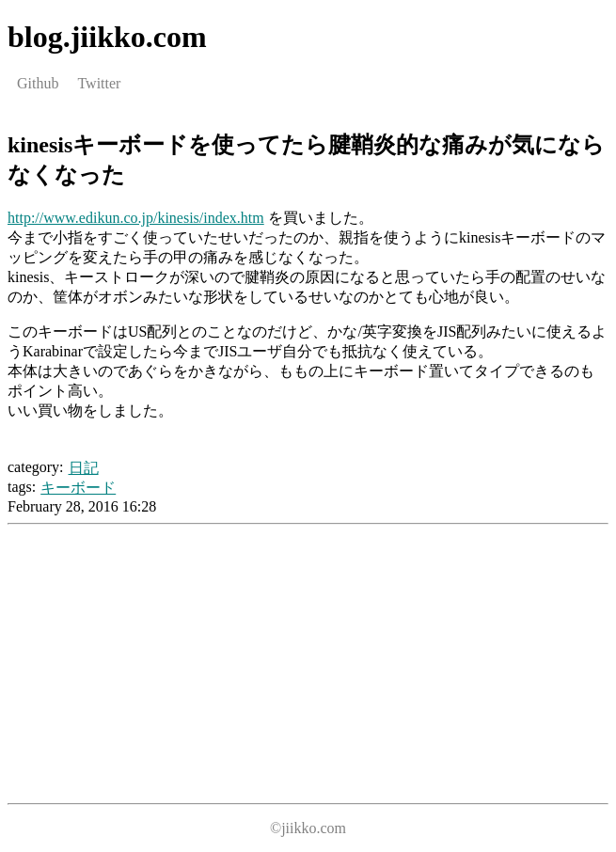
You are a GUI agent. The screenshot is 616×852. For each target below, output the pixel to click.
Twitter (99, 83)
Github (38, 83)
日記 (84, 468)
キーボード (78, 488)
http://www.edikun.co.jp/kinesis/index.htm (136, 218)
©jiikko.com (308, 828)
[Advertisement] (166, 664)
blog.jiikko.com (107, 37)
